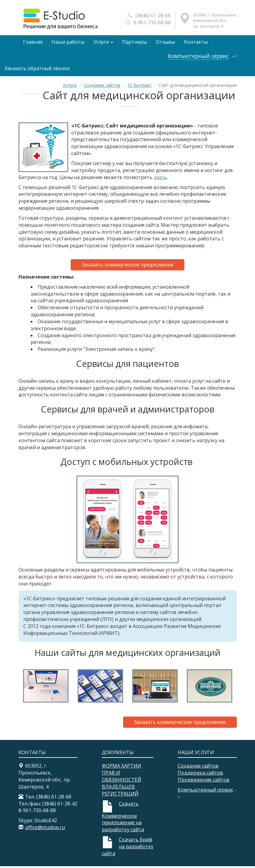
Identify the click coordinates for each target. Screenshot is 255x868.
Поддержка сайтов (200, 775)
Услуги (104, 43)
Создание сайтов (102, 87)
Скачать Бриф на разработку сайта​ (128, 849)
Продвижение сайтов (204, 782)
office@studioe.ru (45, 829)
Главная (33, 43)
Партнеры (135, 43)
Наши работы (68, 43)
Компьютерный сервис (198, 58)
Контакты (197, 43)
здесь (160, 179)
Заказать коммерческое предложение (127, 267)
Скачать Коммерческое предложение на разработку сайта (123, 819)
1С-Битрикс (139, 87)
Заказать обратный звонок (37, 70)
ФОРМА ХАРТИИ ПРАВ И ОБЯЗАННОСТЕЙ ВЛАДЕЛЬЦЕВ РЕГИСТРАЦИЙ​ (122, 782)
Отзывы (167, 43)
